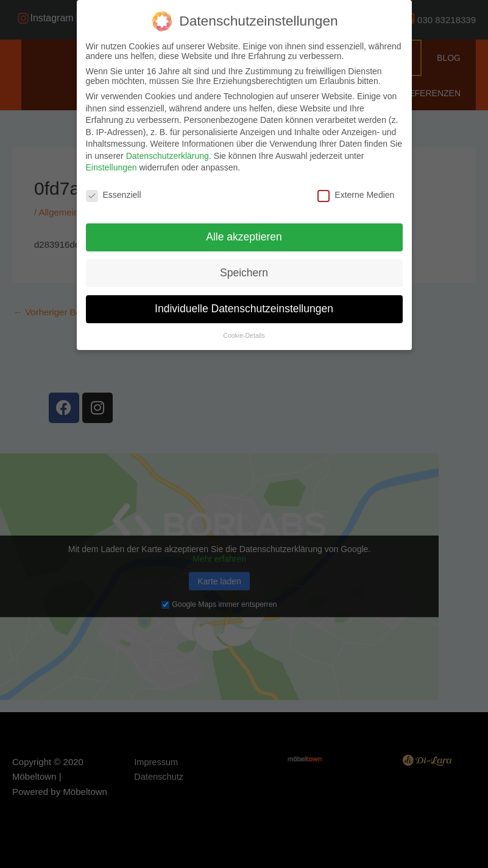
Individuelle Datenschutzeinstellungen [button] (244, 309)
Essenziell (114, 195)
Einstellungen (111, 167)
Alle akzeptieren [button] (244, 237)
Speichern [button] (244, 273)
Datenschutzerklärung (168, 156)
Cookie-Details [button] (244, 335)
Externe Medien (356, 195)
